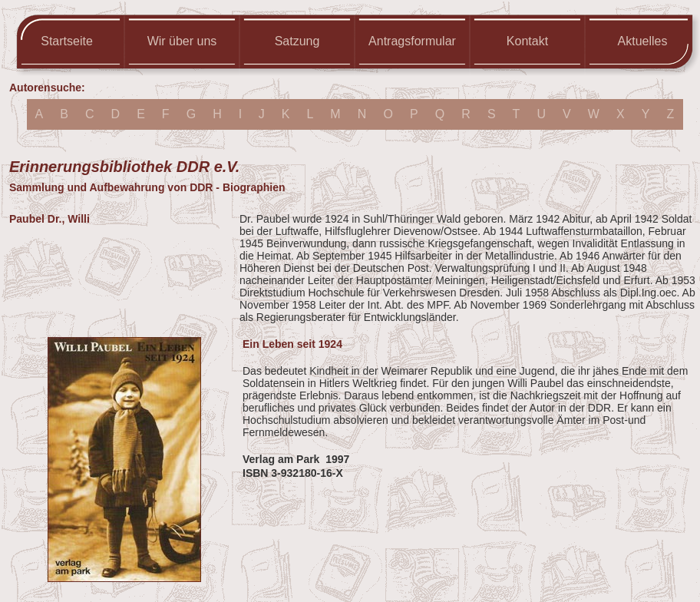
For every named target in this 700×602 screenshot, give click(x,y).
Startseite (67, 41)
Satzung (297, 41)
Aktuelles (643, 41)
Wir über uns (182, 41)
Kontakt (527, 41)
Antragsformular (412, 41)
